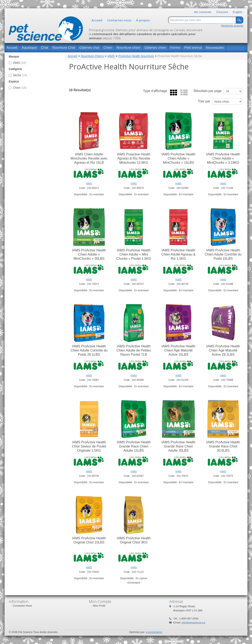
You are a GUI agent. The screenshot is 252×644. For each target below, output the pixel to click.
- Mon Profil (98, 606)
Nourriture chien (128, 48)
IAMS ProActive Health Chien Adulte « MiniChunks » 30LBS (89, 254)
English (237, 12)
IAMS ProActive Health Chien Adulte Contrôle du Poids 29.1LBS (89, 350)
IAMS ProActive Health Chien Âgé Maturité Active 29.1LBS (223, 350)
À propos (143, 20)
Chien (108, 48)
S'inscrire (222, 12)
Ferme (175, 48)
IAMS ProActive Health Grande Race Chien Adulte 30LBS (178, 446)
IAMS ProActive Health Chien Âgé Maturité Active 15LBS (178, 350)
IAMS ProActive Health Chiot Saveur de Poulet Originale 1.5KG (89, 446)
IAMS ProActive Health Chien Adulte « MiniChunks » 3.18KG (223, 158)
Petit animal (193, 48)
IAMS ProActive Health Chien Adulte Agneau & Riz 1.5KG (178, 254)
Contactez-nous (119, 20)
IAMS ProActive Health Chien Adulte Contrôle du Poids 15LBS (223, 254)
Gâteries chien (155, 48)
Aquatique (29, 48)
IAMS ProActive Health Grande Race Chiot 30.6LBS (223, 446)
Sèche (18, 75)
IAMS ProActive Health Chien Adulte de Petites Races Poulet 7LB (134, 350)
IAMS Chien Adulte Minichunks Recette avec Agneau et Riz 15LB (89, 158)
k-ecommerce (154, 632)
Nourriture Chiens (92, 56)
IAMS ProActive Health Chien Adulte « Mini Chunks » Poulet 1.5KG (134, 254)
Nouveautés (215, 48)
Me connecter (203, 12)
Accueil (97, 20)
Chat (45, 48)
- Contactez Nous (22, 606)
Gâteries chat (89, 48)
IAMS (17, 63)
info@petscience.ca (193, 622)
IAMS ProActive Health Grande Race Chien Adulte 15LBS (134, 446)
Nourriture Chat (64, 48)
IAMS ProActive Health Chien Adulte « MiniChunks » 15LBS (178, 158)
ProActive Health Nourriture (136, 56)
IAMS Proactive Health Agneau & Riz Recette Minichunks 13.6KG (134, 158)
